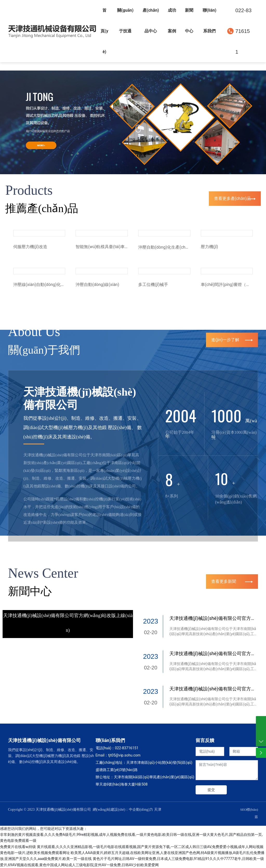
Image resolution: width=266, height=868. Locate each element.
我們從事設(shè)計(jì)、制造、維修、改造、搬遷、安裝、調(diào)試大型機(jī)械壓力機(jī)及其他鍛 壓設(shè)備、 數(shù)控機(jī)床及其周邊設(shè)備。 (83, 428)
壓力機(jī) (210, 247)
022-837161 (125, 748)
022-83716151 (243, 31)
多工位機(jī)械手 (153, 285)
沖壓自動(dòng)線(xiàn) (97, 285)
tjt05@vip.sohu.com (124, 755)
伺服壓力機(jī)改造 (30, 247)
